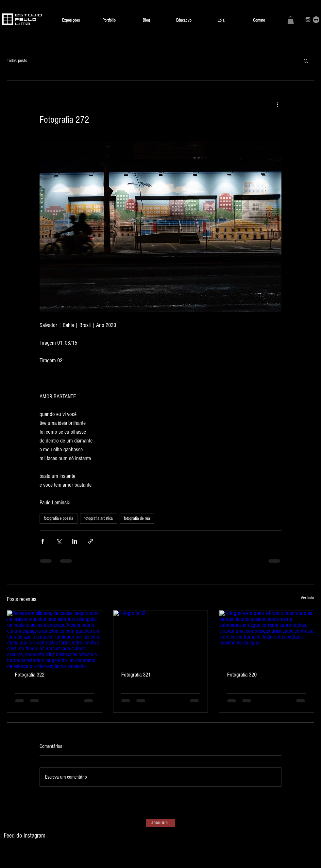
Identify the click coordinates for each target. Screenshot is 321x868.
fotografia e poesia (59, 518)
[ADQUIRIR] (160, 823)
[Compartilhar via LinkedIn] (75, 541)
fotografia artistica (99, 518)
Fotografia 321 (136, 675)
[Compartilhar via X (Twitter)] (59, 541)
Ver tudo (307, 598)
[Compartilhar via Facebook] (43, 541)
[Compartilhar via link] (91, 541)
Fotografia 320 (242, 675)
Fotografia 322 (30, 675)
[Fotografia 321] (161, 637)
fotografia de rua (137, 518)
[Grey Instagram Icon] (308, 20)
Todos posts (17, 61)
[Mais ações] (278, 104)
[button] (291, 20)
